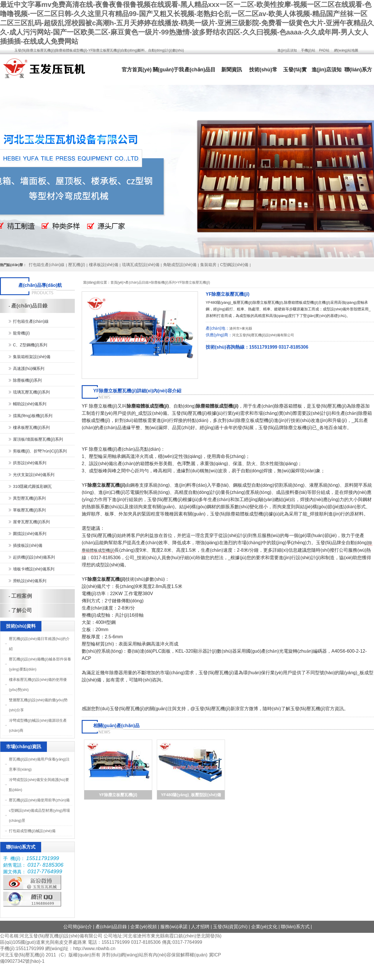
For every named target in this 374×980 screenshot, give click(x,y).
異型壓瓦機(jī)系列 (29, 498)
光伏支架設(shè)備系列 (34, 475)
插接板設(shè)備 (28, 545)
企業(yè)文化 (264, 927)
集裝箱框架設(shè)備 (32, 357)
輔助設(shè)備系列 (30, 404)
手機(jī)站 (308, 50)
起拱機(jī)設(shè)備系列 (34, 557)
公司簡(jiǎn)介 (78, 927)
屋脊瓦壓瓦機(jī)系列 (31, 522)
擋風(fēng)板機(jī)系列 (33, 416)
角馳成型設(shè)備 (180, 265)
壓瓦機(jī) (77, 265)
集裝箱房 (208, 265)
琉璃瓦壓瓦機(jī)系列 (31, 392)
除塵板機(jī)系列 (163, 282)
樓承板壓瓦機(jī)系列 (31, 427)
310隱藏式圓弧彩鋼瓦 (32, 486)
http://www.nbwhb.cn (94, 949)
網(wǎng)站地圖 (346, 50)
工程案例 (22, 596)
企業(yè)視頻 (144, 927)
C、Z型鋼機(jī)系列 (30, 345)
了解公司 (22, 610)
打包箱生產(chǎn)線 (47, 265)
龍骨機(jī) (21, 333)
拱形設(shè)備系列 (30, 463)
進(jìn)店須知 (287, 50)
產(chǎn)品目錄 (137, 282)
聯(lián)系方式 (295, 927)
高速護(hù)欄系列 (29, 368)
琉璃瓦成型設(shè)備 (141, 265)
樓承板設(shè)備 (104, 265)
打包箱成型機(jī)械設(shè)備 (32, 831)
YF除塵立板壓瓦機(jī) (194, 282)
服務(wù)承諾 (174, 927)
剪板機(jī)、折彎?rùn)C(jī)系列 (40, 451)
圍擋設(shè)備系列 (30, 534)
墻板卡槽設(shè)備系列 (34, 569)
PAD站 (324, 50)
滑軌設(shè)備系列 (30, 581)
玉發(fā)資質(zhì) (230, 927)
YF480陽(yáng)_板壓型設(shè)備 (191, 795)
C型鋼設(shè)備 (234, 265)
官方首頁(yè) (137, 70)
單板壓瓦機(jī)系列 (29, 510)
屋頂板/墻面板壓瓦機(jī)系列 (38, 439)
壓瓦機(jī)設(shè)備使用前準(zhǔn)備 (39, 800)
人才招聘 (200, 927)
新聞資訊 (232, 70)
